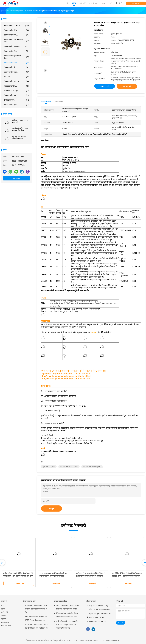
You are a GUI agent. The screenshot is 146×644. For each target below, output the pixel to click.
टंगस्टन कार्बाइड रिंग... (17, 67)
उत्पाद (3, 609)
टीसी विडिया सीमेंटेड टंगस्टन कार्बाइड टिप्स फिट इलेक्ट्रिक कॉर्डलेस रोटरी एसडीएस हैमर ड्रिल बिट (67, 625)
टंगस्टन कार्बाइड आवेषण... (17, 81)
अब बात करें (136, 3)
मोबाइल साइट (5, 622)
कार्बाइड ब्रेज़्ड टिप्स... (17, 86)
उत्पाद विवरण (59, 102)
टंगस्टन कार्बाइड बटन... (17, 72)
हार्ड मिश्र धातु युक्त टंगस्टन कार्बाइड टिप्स (20, 121)
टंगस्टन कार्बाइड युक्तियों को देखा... (17, 57)
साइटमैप (4, 619)
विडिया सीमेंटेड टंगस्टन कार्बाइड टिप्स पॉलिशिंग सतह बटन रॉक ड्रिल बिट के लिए (36, 609)
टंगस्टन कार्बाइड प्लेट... (17, 35)
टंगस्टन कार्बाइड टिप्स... (17, 63)
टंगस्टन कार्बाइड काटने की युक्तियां (92, 467)
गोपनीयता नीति (6, 626)
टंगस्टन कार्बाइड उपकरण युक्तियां (69, 467)
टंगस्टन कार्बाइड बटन (29, 601)
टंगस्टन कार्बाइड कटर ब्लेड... (17, 46)
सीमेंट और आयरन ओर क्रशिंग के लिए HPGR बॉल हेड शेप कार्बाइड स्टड (36, 618)
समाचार (4, 616)
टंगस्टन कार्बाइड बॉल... (17, 95)
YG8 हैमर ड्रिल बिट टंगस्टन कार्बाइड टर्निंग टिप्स (20, 129)
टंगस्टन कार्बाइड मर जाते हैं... (17, 26)
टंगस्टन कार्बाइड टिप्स (61, 601)
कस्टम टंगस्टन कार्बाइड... (17, 91)
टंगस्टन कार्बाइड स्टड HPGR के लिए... (17, 41)
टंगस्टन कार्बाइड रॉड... (17, 51)
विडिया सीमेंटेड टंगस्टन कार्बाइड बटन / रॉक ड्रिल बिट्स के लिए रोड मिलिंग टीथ (36, 626)
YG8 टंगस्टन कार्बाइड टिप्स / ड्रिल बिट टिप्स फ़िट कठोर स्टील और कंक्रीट (68, 607)
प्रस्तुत (52, 509)
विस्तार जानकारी (46, 102)
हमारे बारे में (5, 612)
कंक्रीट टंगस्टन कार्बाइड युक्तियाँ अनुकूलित (19, 137)
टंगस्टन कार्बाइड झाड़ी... (17, 105)
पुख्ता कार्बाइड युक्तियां (49, 467)
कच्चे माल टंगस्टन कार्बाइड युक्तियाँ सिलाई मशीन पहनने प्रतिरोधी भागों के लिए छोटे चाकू (90, 576)
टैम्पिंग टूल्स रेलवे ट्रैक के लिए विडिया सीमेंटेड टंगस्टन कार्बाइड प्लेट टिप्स (67, 615)
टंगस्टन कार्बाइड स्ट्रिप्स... (17, 30)
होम (2, 606)
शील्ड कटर (17, 77)
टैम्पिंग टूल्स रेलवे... (17, 100)
